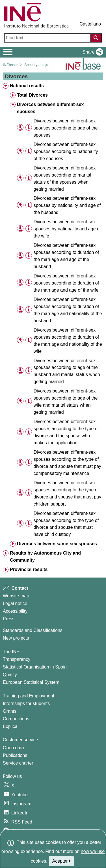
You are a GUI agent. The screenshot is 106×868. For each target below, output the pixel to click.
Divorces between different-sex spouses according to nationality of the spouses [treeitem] (66, 151)
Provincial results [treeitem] (29, 569)
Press (9, 619)
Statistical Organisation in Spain (35, 667)
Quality (10, 675)
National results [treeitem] (27, 86)
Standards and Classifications (33, 630)
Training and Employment (29, 696)
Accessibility (15, 611)
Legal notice (15, 603)
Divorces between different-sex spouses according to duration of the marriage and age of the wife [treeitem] (66, 283)
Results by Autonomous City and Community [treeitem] (45, 557)
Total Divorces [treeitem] (32, 95)
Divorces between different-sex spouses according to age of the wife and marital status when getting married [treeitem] (66, 402)
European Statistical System (31, 682)
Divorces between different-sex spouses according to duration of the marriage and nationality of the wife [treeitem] (68, 341)
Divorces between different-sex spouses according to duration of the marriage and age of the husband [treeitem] (66, 256)
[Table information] (29, 128)
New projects (16, 638)
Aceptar (61, 861)
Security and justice (40, 65)
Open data (13, 748)
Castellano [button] (90, 24)
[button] (92, 52)
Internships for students (26, 703)
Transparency (17, 659)
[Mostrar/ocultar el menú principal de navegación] (8, 52)
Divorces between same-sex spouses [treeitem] (57, 544)
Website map (16, 596)
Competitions (16, 719)
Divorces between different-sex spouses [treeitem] (50, 108)
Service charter (18, 763)
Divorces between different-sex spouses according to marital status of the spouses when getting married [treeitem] (65, 179)
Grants (10, 711)
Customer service (20, 740)
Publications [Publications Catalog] (15, 755)
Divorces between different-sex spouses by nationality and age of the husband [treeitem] (67, 205)
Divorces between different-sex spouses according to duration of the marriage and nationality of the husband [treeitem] (68, 310)
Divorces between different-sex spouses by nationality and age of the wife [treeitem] (67, 229)
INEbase (10, 65)
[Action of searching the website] (96, 38)
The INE (11, 652)
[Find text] (48, 38)
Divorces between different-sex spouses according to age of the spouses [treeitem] (66, 128)
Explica (10, 726)
